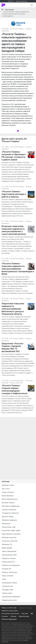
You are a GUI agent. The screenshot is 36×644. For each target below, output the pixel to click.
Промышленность (8, 562)
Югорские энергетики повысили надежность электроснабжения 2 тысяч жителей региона (14, 230)
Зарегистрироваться (22, 1)
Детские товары (8, 517)
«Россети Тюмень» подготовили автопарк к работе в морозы (14, 194)
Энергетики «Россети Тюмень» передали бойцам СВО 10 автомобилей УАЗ (12, 347)
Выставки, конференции (11, 506)
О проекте (5, 616)
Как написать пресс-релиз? (10, 614)
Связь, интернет (8, 576)
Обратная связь (24, 616)
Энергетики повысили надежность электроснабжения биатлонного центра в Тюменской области (13, 309)
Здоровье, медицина (9, 520)
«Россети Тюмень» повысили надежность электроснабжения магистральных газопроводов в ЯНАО (18, 269)
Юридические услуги (9, 600)
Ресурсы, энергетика (16, 383)
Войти (12, 1)
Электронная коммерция (11, 597)
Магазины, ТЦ (7, 544)
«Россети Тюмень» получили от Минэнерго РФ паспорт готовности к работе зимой (14, 156)
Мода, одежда (7, 548)
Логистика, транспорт (10, 541)
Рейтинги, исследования (11, 565)
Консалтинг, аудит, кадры (11, 530)
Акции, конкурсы (8, 492)
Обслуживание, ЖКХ (9, 555)
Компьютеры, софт (9, 527)
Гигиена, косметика (9, 510)
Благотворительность (10, 499)
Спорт (4, 579)
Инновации (6, 524)
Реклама (13, 616)
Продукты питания (9, 558)
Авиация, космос (8, 485)
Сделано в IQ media (25, 608)
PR (2, 10)
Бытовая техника (8, 503)
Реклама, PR (6, 569)
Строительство (7, 586)
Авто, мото (6, 489)
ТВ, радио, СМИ (7, 590)
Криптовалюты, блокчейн (11, 534)
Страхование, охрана (9, 583)
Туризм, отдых (7, 593)
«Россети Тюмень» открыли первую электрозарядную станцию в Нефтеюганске (14, 389)
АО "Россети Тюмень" (17, 29)
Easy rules (25, 614)
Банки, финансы (8, 496)
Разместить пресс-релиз (10, 611)
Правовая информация (9, 619)
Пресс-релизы (10, 10)
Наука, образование (9, 551)
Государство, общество (10, 513)
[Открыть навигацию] (32, 5)
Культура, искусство (9, 537)
